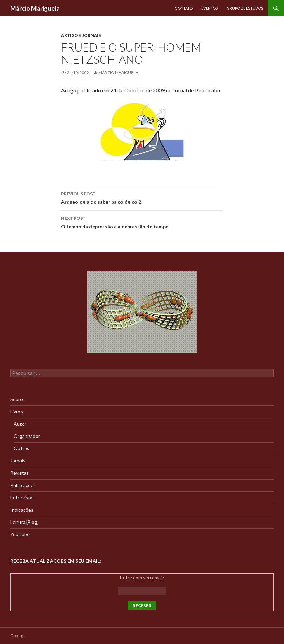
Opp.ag (17, 636)
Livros (17, 411)
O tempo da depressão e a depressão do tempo (142, 222)
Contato (184, 8)
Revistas (19, 473)
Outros (22, 448)
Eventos (210, 8)
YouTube (20, 534)
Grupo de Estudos (245, 8)
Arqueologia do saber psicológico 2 (142, 197)
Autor (20, 424)
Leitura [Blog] (24, 522)
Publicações (23, 485)
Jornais (91, 35)
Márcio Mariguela (35, 8)
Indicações (22, 510)
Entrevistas (23, 497)
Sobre (17, 399)
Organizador (27, 436)
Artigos (71, 35)
